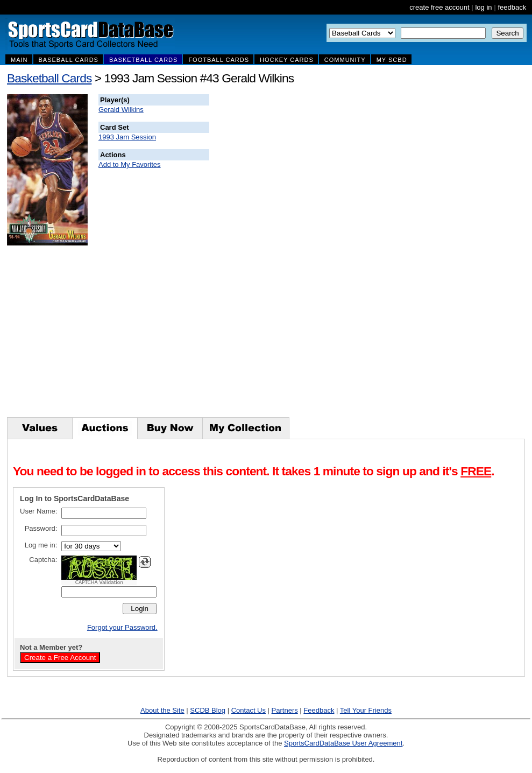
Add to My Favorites (130, 164)
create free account (439, 7)
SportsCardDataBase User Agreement (343, 743)
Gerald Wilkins (121, 110)
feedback (512, 7)
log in (483, 7)
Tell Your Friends (366, 710)
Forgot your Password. (122, 627)
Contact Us (249, 710)
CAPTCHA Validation (99, 582)
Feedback (319, 710)
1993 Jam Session (127, 137)
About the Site (162, 710)
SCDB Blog (208, 710)
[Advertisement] (404, 256)
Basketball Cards (49, 78)
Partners (285, 710)
